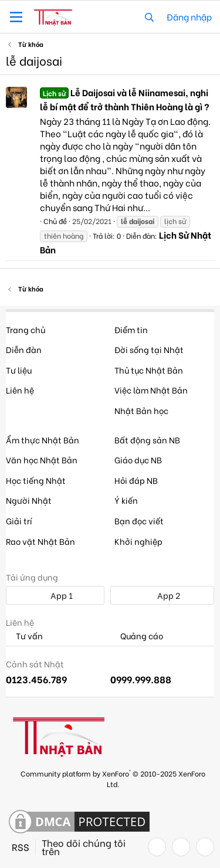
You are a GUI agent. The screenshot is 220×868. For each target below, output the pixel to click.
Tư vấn (24, 636)
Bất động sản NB (147, 440)
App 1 (55, 595)
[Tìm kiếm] (149, 17)
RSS (21, 847)
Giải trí (19, 521)
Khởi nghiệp (138, 541)
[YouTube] (205, 847)
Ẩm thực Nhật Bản (43, 440)
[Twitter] (181, 847)
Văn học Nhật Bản (42, 460)
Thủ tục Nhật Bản (149, 370)
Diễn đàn (24, 349)
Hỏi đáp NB (136, 480)
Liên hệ (20, 390)
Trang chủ (26, 329)
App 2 (162, 595)
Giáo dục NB (138, 460)
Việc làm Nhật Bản (151, 390)
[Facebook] (157, 847)
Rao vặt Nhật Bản (40, 541)
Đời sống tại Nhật (149, 349)
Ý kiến (126, 500)
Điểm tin (131, 329)
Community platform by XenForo (113, 778)
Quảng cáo (137, 636)
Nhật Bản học (141, 410)
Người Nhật (29, 500)
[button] (16, 17)
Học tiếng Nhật (36, 480)
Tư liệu (19, 370)
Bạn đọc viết (139, 521)
